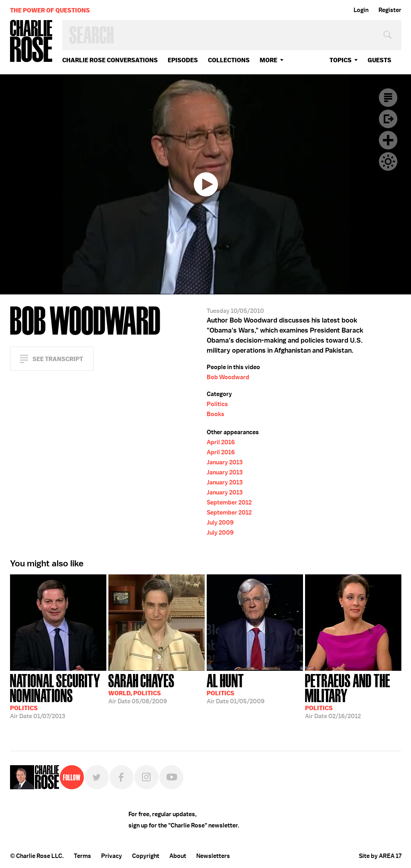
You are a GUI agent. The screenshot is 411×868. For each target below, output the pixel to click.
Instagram (146, 777)
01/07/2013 (58, 695)
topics (341, 60)
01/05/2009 (236, 688)
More (269, 60)
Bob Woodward (228, 377)
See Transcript (58, 359)
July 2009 (220, 523)
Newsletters (213, 856)
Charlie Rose (31, 42)
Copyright (146, 856)
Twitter (97, 777)
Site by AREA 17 (380, 856)
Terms (82, 856)
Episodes (183, 60)
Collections (229, 60)
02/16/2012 (353, 695)
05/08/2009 (141, 688)
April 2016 (221, 442)
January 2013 (225, 462)
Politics (217, 404)
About (178, 856)
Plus (388, 140)
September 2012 (229, 502)
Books (216, 414)
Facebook (122, 777)
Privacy (112, 856)
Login (361, 10)
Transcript (388, 98)
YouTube (171, 777)
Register (390, 10)
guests (379, 60)
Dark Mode (388, 161)
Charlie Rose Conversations (110, 60)
